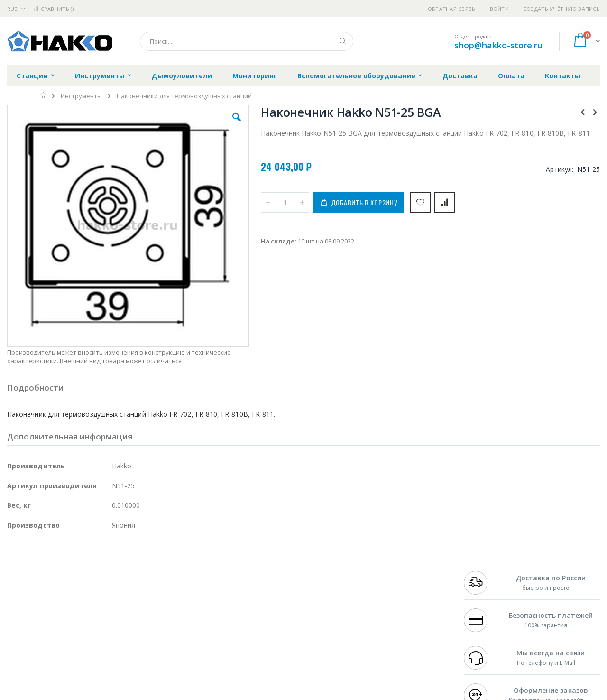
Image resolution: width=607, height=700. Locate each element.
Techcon (88, 636)
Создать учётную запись (561, 9)
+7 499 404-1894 (485, 571)
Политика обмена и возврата (255, 590)
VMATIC (120, 636)
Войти (499, 9)
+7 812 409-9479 (485, 580)
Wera (81, 654)
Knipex (54, 654)
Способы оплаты (387, 608)
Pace (82, 571)
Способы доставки (390, 590)
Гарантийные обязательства (254, 571)
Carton (113, 617)
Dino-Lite (82, 617)
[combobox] (247, 41)
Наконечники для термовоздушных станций (184, 96)
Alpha (57, 599)
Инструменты (81, 96)
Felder (83, 599)
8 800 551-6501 (487, 599)
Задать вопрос (232, 636)
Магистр (150, 580)
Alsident (137, 571)
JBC (61, 571)
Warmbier (53, 636)
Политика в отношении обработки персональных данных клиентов (262, 613)
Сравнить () (53, 9)
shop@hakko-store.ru (498, 45)
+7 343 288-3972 (485, 590)
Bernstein (21, 654)
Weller (107, 571)
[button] (176, 124)
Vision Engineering (34, 617)
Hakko (16, 571)
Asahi (110, 599)
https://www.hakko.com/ (157, 693)
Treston (18, 636)
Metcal (79, 580)
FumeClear (45, 580)
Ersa (41, 571)
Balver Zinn (23, 599)
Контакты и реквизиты (396, 571)
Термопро (113, 580)
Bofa (14, 580)
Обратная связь (452, 9)
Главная (44, 95)
